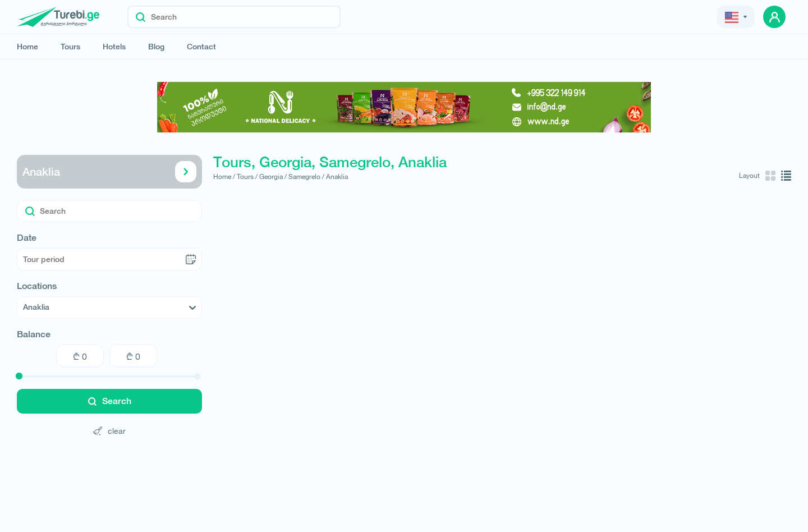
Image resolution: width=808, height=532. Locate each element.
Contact (201, 47)
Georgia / (273, 176)
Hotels (114, 47)
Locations (37, 286)
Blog (156, 47)
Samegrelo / (306, 176)
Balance (34, 334)
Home (27, 47)
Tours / (247, 176)
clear (109, 431)
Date (27, 238)
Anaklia (109, 172)
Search (110, 401)
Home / (224, 176)
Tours (70, 47)
